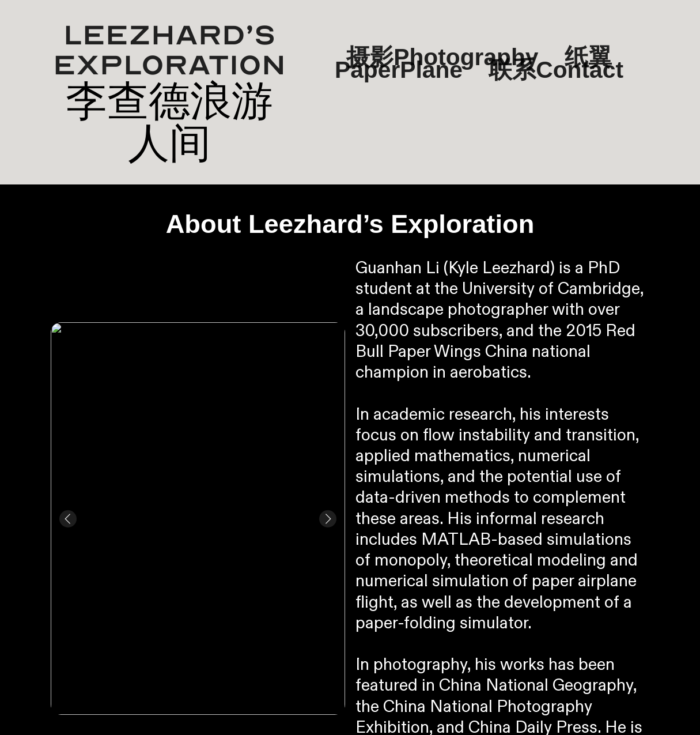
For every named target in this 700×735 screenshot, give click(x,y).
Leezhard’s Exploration (169, 50)
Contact (580, 70)
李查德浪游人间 (169, 122)
